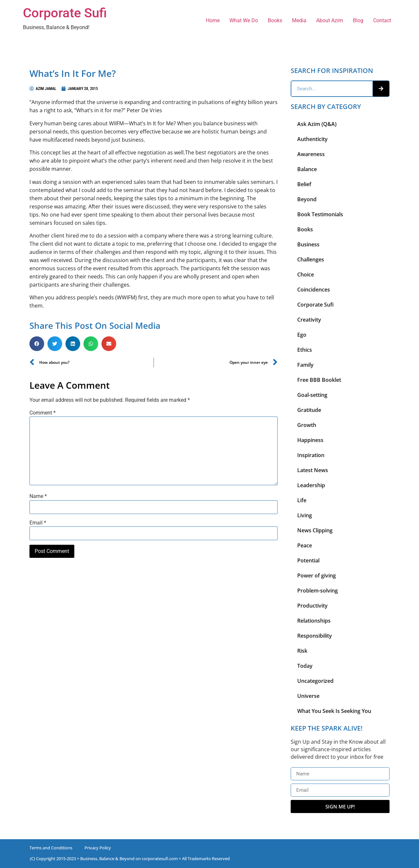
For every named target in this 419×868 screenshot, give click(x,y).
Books (275, 20)
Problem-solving (318, 591)
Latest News (313, 470)
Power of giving (317, 576)
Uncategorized (315, 681)
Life (302, 500)
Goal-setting (312, 395)
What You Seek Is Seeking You (334, 711)
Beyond (307, 199)
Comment (43, 413)
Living (305, 515)
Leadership (311, 485)
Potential (308, 560)
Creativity (309, 320)
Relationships (314, 621)
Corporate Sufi (65, 13)
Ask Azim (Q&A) (317, 124)
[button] (37, 344)
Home (213, 20)
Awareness (311, 154)
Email (38, 523)
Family (305, 365)
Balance (307, 169)
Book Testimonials (320, 214)
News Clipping (315, 530)
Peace (305, 545)
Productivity (312, 606)
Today (305, 666)
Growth (307, 425)
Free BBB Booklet (319, 380)
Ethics (305, 350)
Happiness (310, 440)
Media (299, 20)
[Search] (381, 89)
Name (38, 496)
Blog (358, 20)
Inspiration (311, 455)
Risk (302, 651)
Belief (304, 184)
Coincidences (314, 290)
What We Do (244, 20)
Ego (302, 335)
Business (308, 244)
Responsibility (315, 636)
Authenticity (312, 139)
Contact (382, 20)
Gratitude (309, 410)
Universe (308, 696)
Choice (306, 275)
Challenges (311, 259)
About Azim (330, 20)
